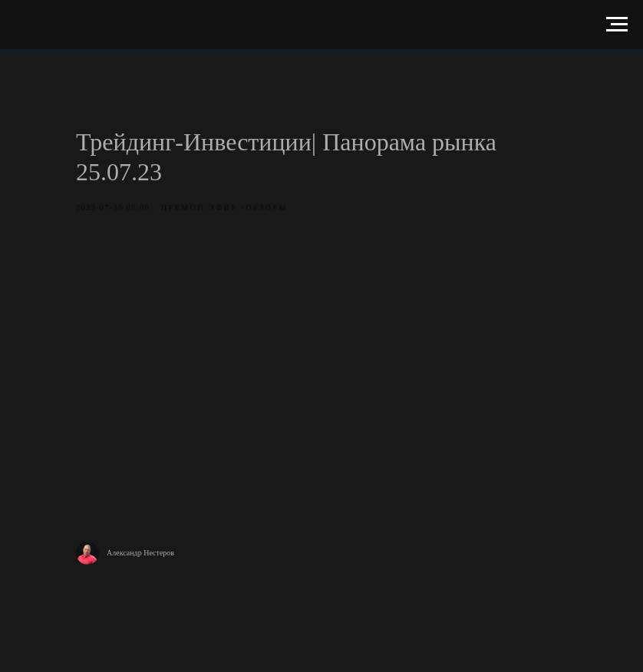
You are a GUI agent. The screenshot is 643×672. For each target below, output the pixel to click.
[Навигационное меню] (617, 25)
